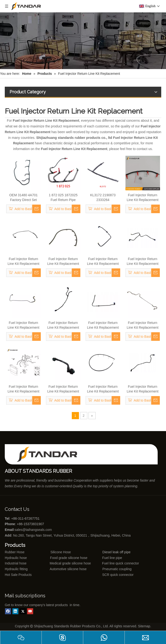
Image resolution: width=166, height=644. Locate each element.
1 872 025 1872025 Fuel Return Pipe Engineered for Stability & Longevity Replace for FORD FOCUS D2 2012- (63, 198)
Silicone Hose (51, 552)
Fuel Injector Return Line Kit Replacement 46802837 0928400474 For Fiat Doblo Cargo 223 (143, 198)
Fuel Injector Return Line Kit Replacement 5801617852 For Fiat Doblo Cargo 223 (143, 262)
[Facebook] (8, 611)
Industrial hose (16, 563)
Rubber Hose (15, 552)
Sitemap (144, 626)
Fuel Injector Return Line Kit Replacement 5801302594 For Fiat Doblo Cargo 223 (63, 325)
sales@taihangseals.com (34, 530)
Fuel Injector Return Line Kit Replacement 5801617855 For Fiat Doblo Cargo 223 (103, 325)
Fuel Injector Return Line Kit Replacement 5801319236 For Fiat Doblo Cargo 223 (103, 262)
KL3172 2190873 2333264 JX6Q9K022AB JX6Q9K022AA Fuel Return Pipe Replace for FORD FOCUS (103, 198)
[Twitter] (23, 611)
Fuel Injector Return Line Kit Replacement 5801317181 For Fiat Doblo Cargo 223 (23, 389)
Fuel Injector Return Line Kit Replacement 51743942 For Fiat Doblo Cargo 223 (23, 325)
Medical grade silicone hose (70, 563)
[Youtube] (30, 611)
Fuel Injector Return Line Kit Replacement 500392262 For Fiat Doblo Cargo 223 (103, 389)
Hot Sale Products (18, 575)
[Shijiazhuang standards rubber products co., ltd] (50, 454)
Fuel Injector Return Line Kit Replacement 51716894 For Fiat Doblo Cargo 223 (23, 262)
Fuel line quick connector (121, 563)
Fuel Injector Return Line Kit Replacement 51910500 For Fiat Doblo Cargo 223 (143, 325)
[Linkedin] (15, 611)
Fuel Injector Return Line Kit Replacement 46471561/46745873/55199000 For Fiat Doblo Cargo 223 (63, 262)
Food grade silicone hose (69, 558)
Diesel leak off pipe (116, 552)
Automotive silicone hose (59, 569)
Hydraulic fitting (16, 569)
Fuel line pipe (112, 558)
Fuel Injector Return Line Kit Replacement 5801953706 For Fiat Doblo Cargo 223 (63, 389)
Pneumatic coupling (117, 569)
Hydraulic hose (16, 558)
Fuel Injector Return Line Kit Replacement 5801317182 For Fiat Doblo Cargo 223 (143, 389)
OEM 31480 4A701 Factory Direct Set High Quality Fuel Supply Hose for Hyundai (23, 198)
